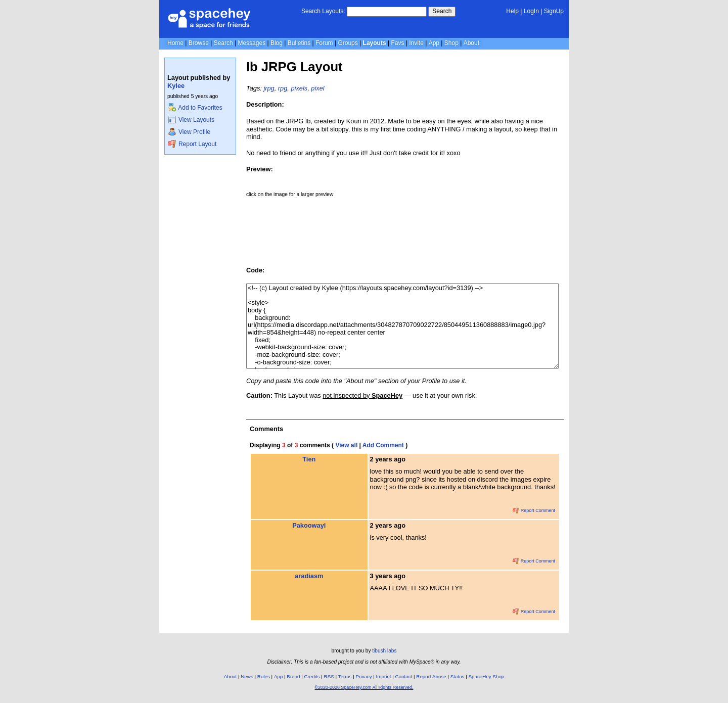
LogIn (531, 11)
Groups (348, 43)
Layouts (375, 43)
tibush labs (384, 651)
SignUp (554, 11)
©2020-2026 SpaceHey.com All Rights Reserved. (364, 687)
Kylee (176, 86)
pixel (317, 88)
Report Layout (192, 144)
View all (346, 445)
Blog (277, 43)
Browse (199, 43)
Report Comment (534, 510)
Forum (324, 43)
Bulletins (299, 43)
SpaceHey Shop (487, 676)
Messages (252, 43)
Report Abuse (431, 676)
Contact (404, 676)
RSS (329, 676)
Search (442, 11)
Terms (345, 676)
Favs (397, 43)
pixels (299, 88)
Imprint (384, 676)
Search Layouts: (323, 11)
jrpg (269, 88)
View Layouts (191, 120)
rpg (283, 88)
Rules (264, 676)
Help (512, 11)
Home (175, 43)
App (434, 43)
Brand (293, 676)
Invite (416, 43)
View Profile (189, 132)
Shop (451, 43)
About (471, 43)
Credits (312, 676)
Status (458, 676)
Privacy (363, 676)
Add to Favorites (195, 108)
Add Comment (383, 445)
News (247, 676)
